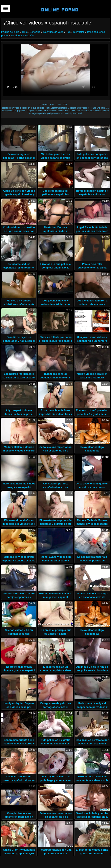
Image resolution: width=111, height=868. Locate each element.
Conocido (35, 32)
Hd (68, 32)
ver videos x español (22, 35)
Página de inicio (11, 32)
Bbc (24, 32)
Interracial (78, 32)
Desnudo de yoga (54, 32)
